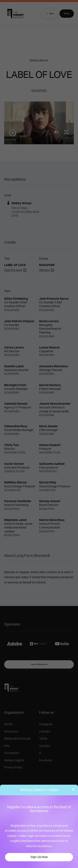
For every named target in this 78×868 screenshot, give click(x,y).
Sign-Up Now (39, 857)
